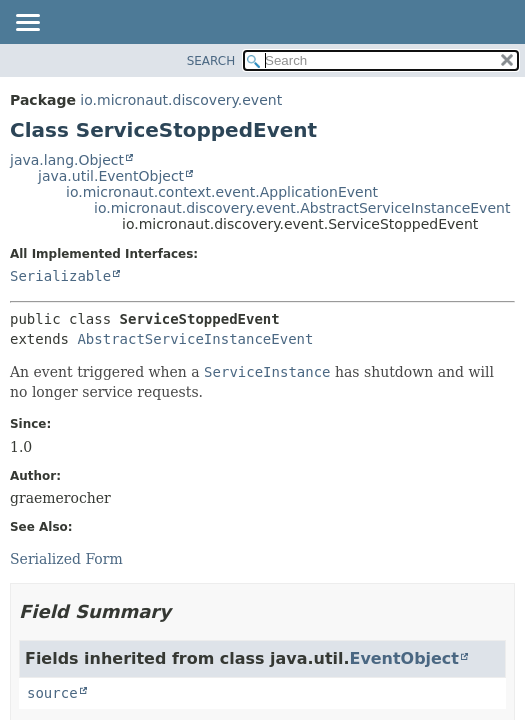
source (52, 693)
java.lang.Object (67, 160)
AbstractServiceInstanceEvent (195, 339)
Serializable (60, 276)
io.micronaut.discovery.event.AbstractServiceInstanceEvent (302, 208)
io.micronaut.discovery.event (181, 100)
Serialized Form (66, 559)
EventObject (404, 658)
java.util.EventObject (111, 176)
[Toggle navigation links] (27, 24)
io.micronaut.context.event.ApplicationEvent (222, 192)
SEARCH (211, 61)
